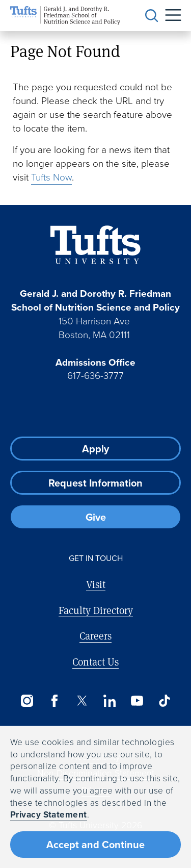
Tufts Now (51, 177)
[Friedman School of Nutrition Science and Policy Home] (65, 16)
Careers (95, 636)
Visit (96, 584)
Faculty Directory (96, 610)
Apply (95, 449)
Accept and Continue (95, 845)
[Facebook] (54, 701)
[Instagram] (27, 701)
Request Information (95, 483)
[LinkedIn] (110, 701)
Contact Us (95, 662)
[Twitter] (82, 701)
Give (96, 517)
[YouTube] (137, 701)
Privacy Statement (49, 814)
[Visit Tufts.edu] (95, 245)
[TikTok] (165, 701)
